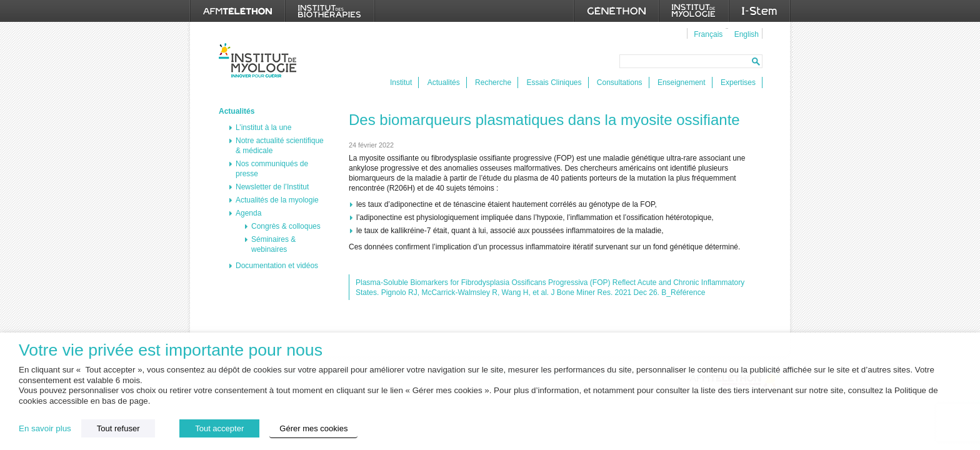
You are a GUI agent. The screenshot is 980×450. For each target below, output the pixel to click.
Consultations (620, 82)
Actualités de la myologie (277, 200)
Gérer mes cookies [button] (313, 428)
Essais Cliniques (554, 82)
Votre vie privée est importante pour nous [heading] (171, 350)
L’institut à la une (263, 127)
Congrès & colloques (286, 226)
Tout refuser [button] (118, 428)
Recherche (493, 82)
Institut (401, 82)
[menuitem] (707, 34)
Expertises (738, 82)
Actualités (444, 82)
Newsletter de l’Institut (272, 187)
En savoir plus (45, 428)
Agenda (248, 213)
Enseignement (682, 82)
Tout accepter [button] (219, 428)
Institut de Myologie (260, 60)
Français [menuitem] (708, 34)
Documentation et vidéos (277, 266)
